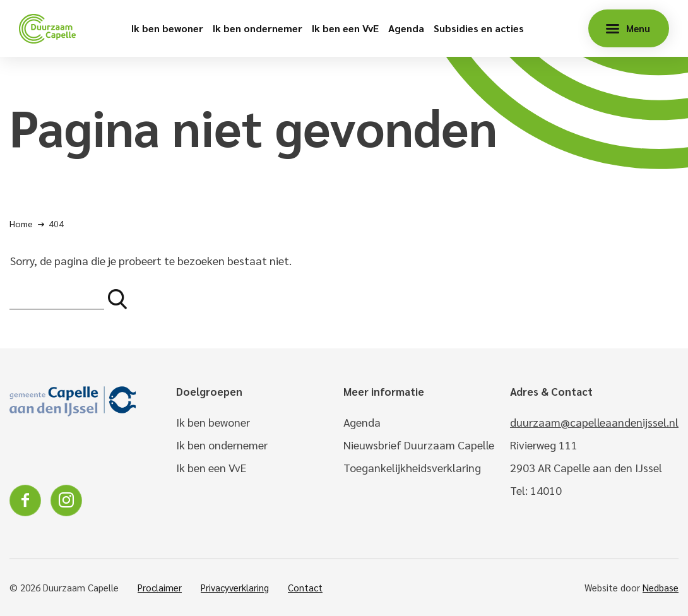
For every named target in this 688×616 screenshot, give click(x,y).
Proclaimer (160, 587)
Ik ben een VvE (345, 28)
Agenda (406, 28)
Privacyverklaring (235, 587)
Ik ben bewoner (167, 28)
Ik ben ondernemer (258, 28)
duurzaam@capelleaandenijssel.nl (594, 422)
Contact (305, 587)
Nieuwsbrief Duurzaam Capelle (419, 445)
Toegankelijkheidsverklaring (412, 467)
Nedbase (661, 587)
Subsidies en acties (479, 28)
